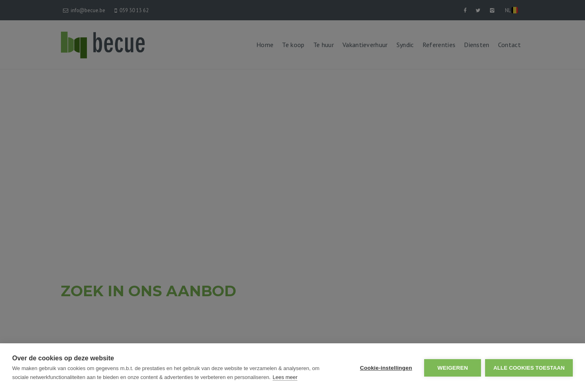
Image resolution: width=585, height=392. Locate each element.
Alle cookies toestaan (529, 368)
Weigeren (453, 368)
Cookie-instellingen (386, 368)
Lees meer (285, 377)
